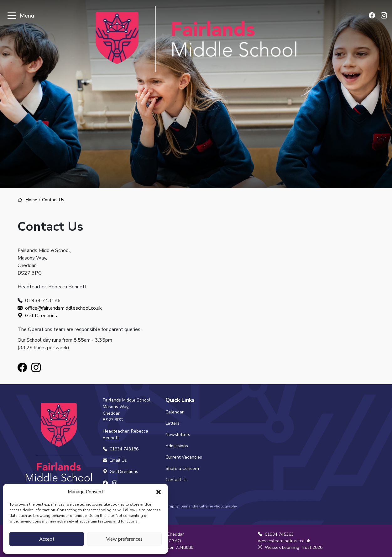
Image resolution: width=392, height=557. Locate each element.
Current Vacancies (184, 457)
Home (31, 200)
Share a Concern (182, 468)
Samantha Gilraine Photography (209, 506)
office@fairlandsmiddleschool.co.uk (60, 308)
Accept (47, 539)
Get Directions (37, 316)
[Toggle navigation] (12, 16)
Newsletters (178, 435)
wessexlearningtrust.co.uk (284, 541)
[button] (159, 492)
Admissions (177, 446)
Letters (172, 423)
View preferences (124, 539)
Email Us (115, 460)
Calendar (175, 412)
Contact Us (177, 480)
